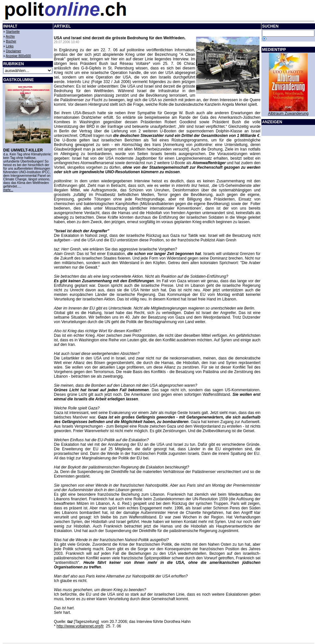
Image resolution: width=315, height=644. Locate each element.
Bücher (11, 41)
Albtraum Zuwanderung (288, 114)
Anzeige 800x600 (18, 56)
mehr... (8, 190)
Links (10, 46)
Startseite (13, 32)
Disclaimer (13, 51)
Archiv (10, 36)
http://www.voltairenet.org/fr (80, 626)
